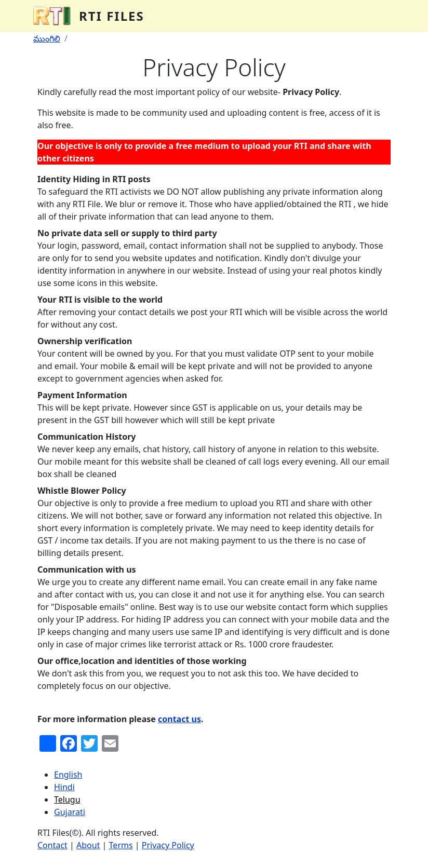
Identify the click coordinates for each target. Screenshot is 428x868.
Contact (52, 845)
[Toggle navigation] (380, 16)
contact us (179, 719)
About (88, 845)
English (68, 775)
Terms (121, 845)
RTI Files (112, 16)
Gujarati (70, 812)
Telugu (67, 799)
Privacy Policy (168, 845)
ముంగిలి (47, 38)
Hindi (64, 787)
